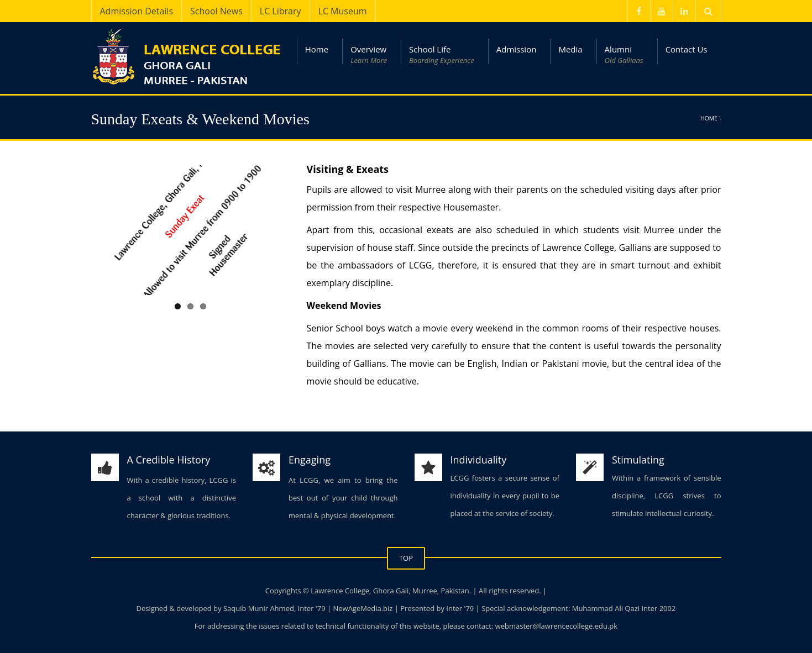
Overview (369, 55)
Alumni (624, 55)
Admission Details (137, 11)
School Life (442, 55)
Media (570, 49)
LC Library (281, 11)
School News (216, 11)
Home (317, 49)
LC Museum (343, 11)
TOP (406, 558)
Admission (517, 49)
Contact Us (687, 49)
